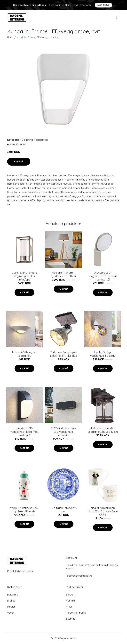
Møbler (11, 607)
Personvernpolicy (76, 613)
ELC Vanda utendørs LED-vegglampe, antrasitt (64, 432)
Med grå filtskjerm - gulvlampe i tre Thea (64, 274)
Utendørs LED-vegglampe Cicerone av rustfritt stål (103, 276)
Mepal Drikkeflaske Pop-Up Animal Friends (24, 510)
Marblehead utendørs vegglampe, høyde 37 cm (103, 430)
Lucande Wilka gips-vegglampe (24, 354)
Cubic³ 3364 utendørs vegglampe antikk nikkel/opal (24, 276)
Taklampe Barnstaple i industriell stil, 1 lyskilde (64, 354)
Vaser (11, 613)
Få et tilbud (103, 5)
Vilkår (69, 607)
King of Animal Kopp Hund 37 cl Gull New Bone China (103, 511)
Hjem (10, 37)
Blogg (69, 595)
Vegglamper (41, 140)
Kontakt (70, 601)
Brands (11, 601)
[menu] (117, 17)
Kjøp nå (19, 161)
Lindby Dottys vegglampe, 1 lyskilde (103, 354)
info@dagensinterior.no (79, 576)
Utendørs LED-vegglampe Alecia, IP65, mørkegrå (24, 432)
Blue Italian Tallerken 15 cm (63, 510)
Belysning (27, 140)
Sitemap (71, 619)
